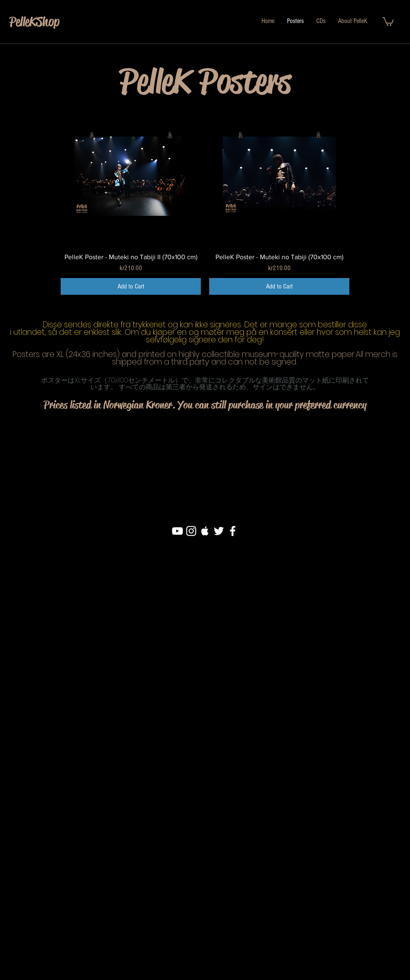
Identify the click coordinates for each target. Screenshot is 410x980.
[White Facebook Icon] (233, 531)
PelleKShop (34, 22)
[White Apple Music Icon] (205, 531)
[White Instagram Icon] (191, 531)
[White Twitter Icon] (219, 531)
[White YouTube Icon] (177, 531)
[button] (388, 21)
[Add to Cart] (131, 286)
